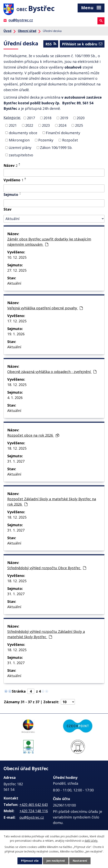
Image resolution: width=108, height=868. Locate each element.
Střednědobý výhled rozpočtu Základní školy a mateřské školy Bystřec (46, 635)
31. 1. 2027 (16, 462)
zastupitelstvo (21, 156)
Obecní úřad (27, 32)
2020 (81, 119)
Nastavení (80, 861)
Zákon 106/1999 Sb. (56, 148)
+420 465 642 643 (34, 805)
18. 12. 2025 (17, 385)
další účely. (91, 840)
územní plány (20, 148)
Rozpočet (70, 141)
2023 (46, 126)
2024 (62, 126)
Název (10, 166)
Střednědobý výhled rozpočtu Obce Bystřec (47, 569)
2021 (13, 126)
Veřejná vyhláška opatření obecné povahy (45, 309)
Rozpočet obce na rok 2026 (33, 436)
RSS (49, 44)
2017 (31, 119)
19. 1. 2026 (16, 335)
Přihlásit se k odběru (82, 44)
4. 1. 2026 (15, 398)
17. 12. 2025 (17, 322)
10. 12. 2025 (17, 258)
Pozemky (46, 141)
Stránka (19, 692)
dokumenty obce (23, 133)
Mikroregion (19, 141)
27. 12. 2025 (17, 271)
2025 (79, 126)
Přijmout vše (30, 861)
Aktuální (14, 284)
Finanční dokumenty (63, 133)
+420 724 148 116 (34, 812)
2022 (29, 126)
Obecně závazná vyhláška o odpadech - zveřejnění (52, 372)
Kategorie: (12, 118)
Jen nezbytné (56, 861)
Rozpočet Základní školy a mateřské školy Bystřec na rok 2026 (52, 502)
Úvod (7, 32)
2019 (64, 119)
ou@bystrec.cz (21, 21)
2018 (47, 119)
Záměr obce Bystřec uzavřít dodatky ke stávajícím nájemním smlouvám (49, 242)
